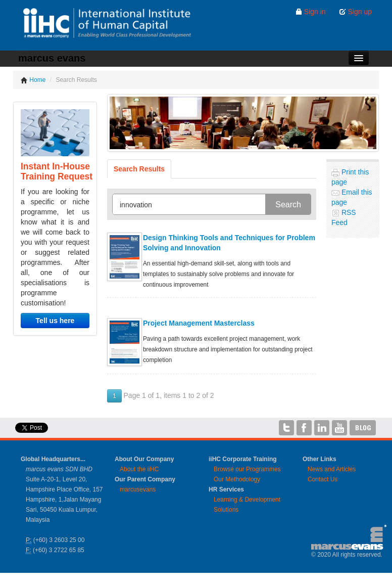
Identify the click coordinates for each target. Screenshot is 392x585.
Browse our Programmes (247, 469)
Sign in (310, 12)
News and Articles (332, 469)
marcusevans (138, 489)
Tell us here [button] (55, 321)
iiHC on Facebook (304, 428)
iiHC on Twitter (286, 428)
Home (33, 80)
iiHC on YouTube (339, 428)
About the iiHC (139, 469)
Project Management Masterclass (199, 323)
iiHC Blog (363, 428)
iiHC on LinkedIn (322, 428)
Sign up (355, 12)
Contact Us (323, 479)
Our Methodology (237, 479)
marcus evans (52, 58)
